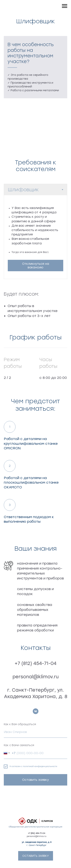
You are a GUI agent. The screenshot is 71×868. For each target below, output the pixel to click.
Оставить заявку (35, 780)
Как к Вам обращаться (20, 724)
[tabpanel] (35, 237)
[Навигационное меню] (65, 6)
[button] (35, 266)
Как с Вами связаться (19, 745)
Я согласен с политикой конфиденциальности (33, 766)
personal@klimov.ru (37, 836)
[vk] (36, 711)
